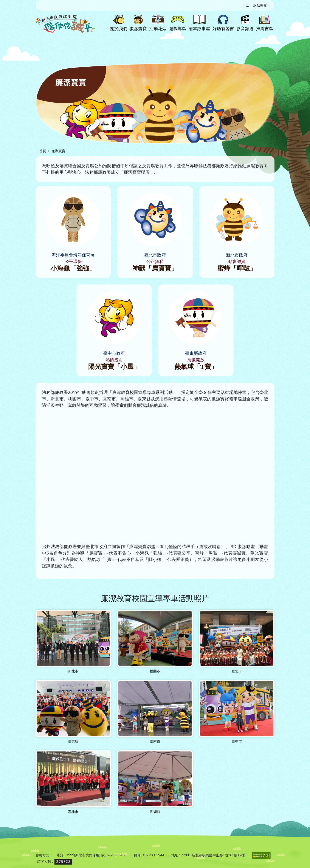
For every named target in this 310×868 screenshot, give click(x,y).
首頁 (43, 151)
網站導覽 (260, 5)
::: (247, 5)
